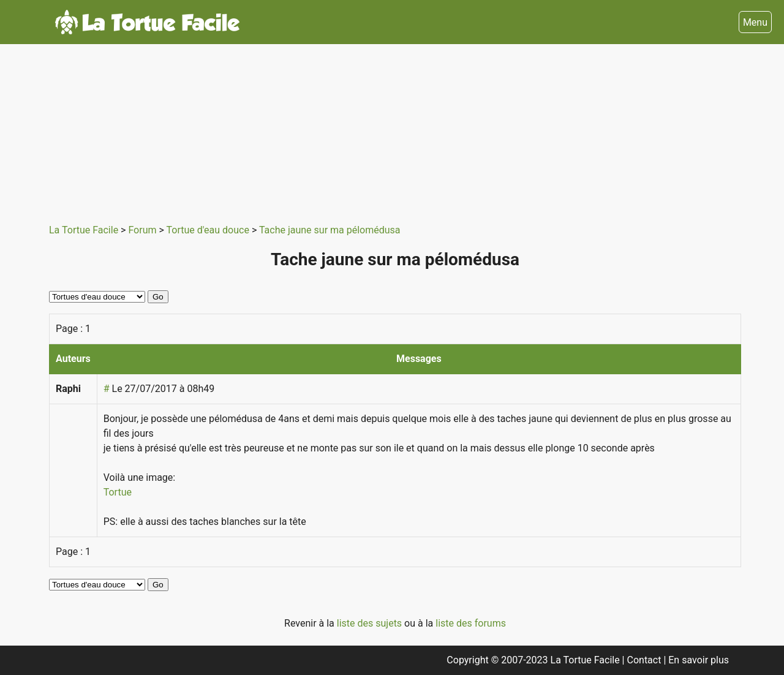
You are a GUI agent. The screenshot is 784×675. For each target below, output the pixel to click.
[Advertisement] (395, 130)
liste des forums (471, 623)
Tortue (118, 492)
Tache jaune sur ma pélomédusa (330, 230)
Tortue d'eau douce (209, 230)
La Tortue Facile (85, 230)
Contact (646, 660)
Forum (143, 230)
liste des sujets (371, 623)
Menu (755, 22)
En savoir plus (699, 660)
